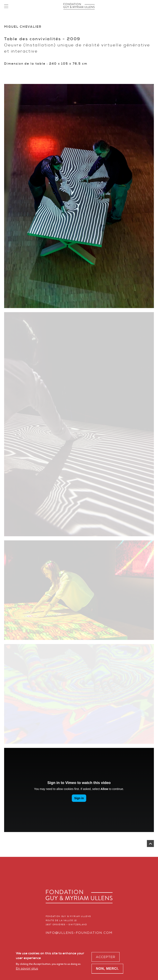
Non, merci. (107, 969)
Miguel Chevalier (23, 27)
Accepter (106, 957)
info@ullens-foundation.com (79, 933)
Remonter (150, 844)
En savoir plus (27, 968)
